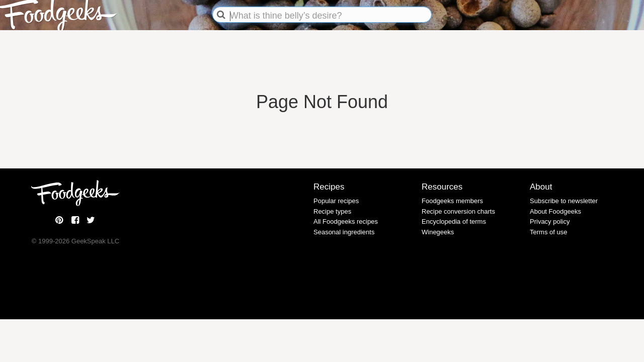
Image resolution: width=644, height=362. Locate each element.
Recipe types (332, 211)
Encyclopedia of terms (454, 221)
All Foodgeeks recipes (346, 221)
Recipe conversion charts (458, 211)
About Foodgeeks (555, 211)
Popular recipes (336, 201)
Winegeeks (438, 232)
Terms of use (548, 232)
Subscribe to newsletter (564, 201)
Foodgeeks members (452, 201)
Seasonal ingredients (344, 232)
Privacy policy (550, 221)
